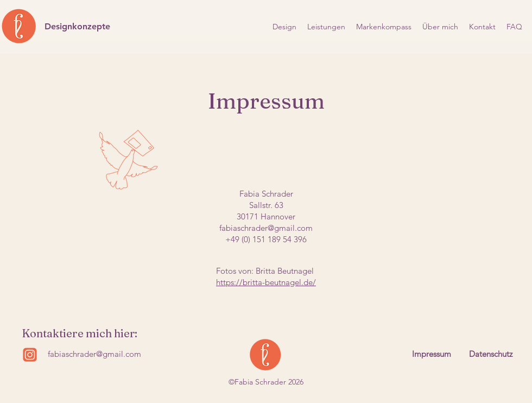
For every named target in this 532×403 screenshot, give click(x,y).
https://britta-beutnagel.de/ (266, 282)
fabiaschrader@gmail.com (266, 228)
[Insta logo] (30, 355)
